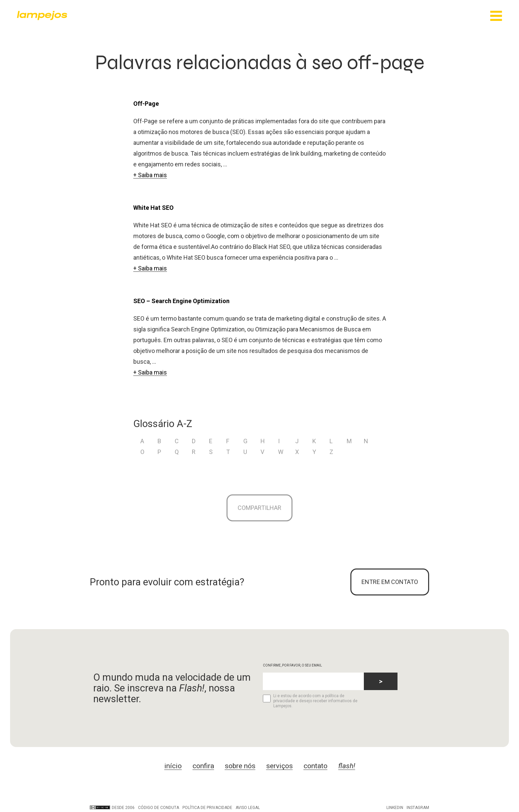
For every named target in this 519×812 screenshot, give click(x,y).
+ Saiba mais (150, 175)
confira (203, 766)
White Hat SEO (153, 208)
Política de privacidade (207, 808)
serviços (280, 766)
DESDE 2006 (112, 808)
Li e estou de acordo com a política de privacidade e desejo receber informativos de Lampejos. (310, 701)
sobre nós (240, 766)
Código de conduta (159, 808)
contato (316, 766)
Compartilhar (259, 508)
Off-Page (146, 104)
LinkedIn (395, 808)
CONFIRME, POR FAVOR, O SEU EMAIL (292, 665)
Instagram (418, 808)
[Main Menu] (496, 16)
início (173, 766)
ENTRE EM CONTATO (390, 582)
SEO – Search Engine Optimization (181, 301)
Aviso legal (248, 808)
